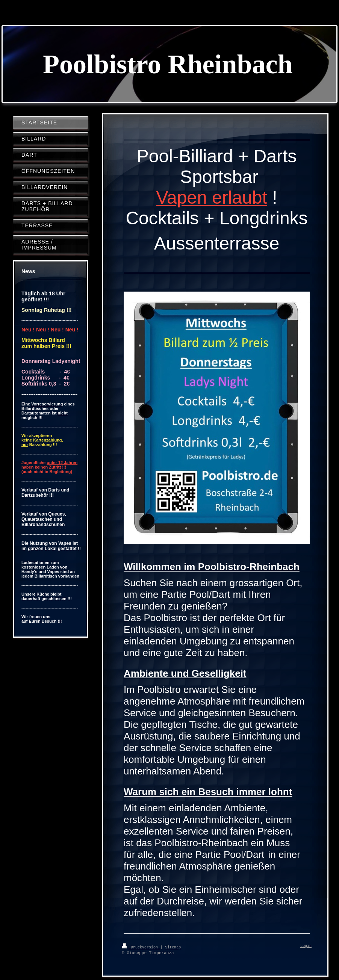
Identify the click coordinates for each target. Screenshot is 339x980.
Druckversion (141, 947)
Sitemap (173, 947)
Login (306, 946)
